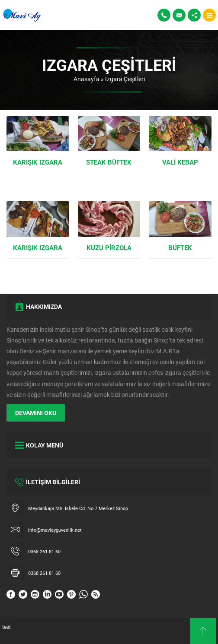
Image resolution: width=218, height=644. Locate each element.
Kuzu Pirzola (109, 247)
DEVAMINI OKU (36, 413)
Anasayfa (87, 79)
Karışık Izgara (38, 162)
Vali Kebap (180, 162)
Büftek (180, 247)
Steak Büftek (109, 162)
